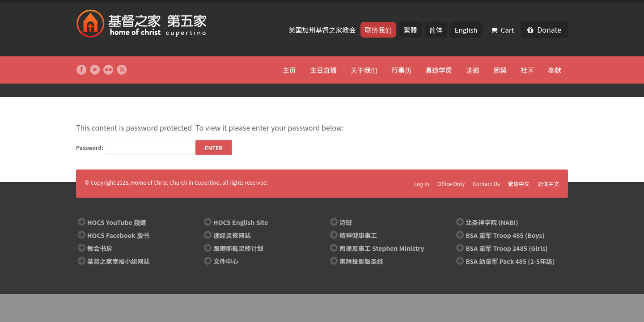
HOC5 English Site (241, 222)
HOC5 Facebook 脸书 (118, 235)
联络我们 (378, 30)
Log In (422, 184)
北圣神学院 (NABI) (492, 222)
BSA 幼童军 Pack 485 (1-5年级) (510, 261)
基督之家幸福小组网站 (119, 261)
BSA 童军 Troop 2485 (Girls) (506, 248)
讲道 (473, 70)
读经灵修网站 (232, 235)
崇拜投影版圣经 (361, 261)
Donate (544, 30)
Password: (135, 147)
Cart (503, 30)
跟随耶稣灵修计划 (238, 248)
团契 (500, 70)
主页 (289, 70)
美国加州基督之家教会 (323, 30)
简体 (436, 30)
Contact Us (486, 184)
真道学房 (439, 70)
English (466, 30)
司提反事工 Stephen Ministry (382, 248)
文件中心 (226, 261)
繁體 (411, 30)
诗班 (346, 222)
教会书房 (100, 248)
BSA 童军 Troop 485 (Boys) (505, 235)
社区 (527, 70)
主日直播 (323, 70)
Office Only (451, 184)
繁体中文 (519, 184)
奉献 (555, 70)
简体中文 (548, 184)
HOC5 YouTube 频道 (117, 222)
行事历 (401, 70)
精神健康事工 (358, 235)
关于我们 (364, 70)
